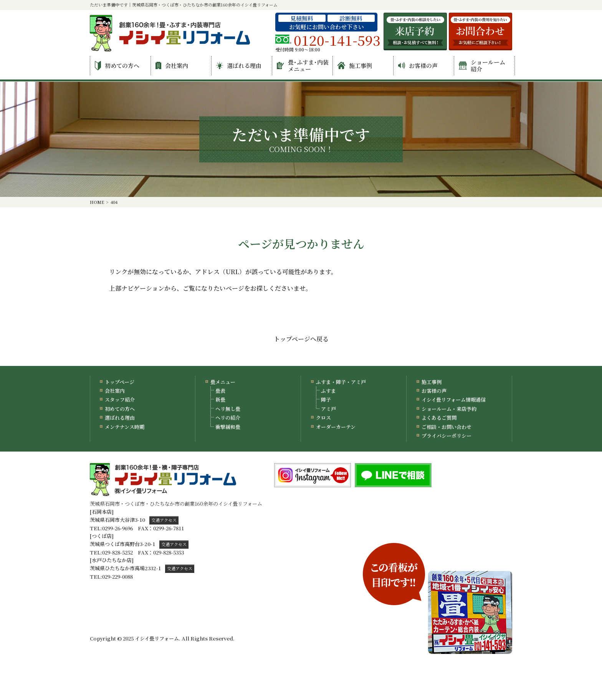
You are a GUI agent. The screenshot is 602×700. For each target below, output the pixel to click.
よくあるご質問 (439, 418)
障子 (326, 400)
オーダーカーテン (336, 427)
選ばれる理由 (239, 65)
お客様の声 (418, 65)
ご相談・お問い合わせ (447, 427)
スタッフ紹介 (120, 400)
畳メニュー (223, 382)
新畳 (220, 400)
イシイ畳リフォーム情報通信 (454, 400)
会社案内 (172, 65)
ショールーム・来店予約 (449, 409)
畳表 (220, 391)
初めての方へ (117, 66)
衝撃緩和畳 (228, 427)
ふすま (328, 391)
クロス (323, 418)
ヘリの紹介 (228, 418)
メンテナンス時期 (125, 427)
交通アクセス (164, 520)
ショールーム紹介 (482, 65)
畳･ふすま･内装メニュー (303, 65)
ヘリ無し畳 (228, 409)
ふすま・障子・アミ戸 (341, 382)
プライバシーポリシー (447, 436)
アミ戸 (328, 409)
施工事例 (355, 65)
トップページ (120, 382)
